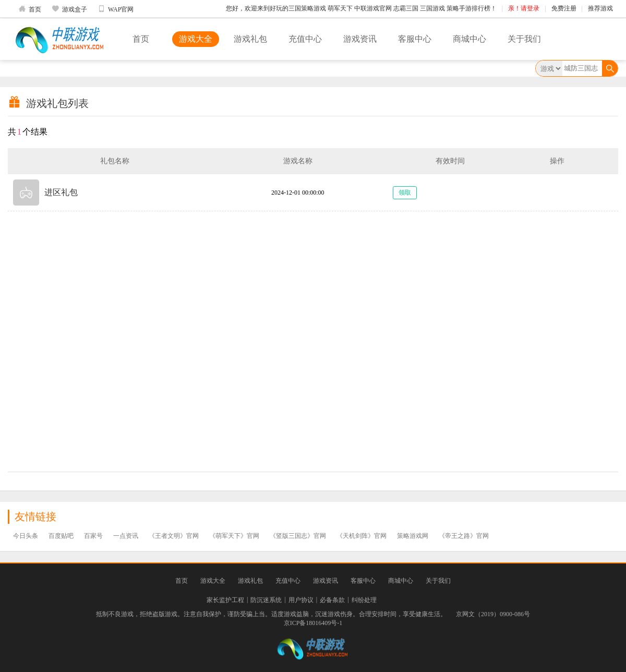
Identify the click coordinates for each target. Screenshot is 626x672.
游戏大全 (196, 39)
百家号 (93, 536)
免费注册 (564, 8)
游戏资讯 (360, 39)
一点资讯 (126, 536)
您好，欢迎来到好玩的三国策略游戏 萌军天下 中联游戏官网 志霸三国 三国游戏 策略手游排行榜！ (361, 8)
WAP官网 (116, 9)
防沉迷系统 (266, 600)
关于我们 (524, 39)
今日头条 (26, 536)
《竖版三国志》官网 (298, 536)
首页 (30, 9)
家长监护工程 (225, 600)
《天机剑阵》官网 (362, 536)
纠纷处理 (364, 600)
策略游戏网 (413, 536)
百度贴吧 (61, 536)
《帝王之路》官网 (464, 536)
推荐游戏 (600, 8)
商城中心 (469, 39)
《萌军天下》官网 (234, 536)
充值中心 (305, 39)
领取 (405, 193)
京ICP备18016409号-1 (313, 623)
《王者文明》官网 (174, 536)
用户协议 (301, 600)
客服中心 (415, 39)
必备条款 (332, 600)
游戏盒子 (69, 9)
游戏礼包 (250, 39)
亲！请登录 (524, 8)
